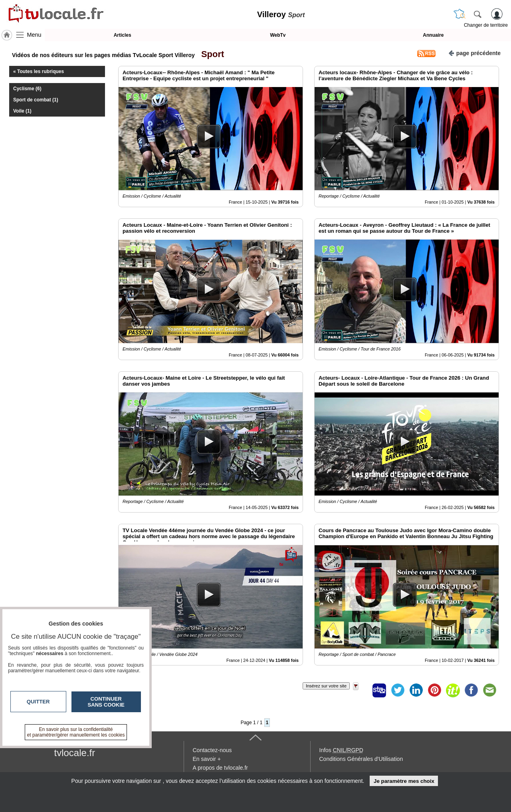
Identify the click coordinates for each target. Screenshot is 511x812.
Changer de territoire (486, 25)
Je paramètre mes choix (404, 781)
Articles (123, 35)
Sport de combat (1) (36, 100)
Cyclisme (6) (27, 89)
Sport (210, 54)
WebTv (278, 35)
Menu (34, 35)
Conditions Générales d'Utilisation (361, 759)
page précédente (474, 52)
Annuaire (433, 35)
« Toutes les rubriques (39, 71)
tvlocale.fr (75, 753)
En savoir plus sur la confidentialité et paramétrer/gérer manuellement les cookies (76, 732)
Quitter (38, 702)
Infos (341, 750)
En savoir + (207, 759)
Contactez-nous (212, 750)
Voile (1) (22, 111)
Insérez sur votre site (326, 686)
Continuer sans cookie (106, 702)
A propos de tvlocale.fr (221, 768)
